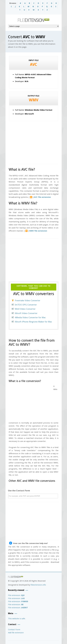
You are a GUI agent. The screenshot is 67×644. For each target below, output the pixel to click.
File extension (16, 595)
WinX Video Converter (25, 309)
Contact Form (14, 630)
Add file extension (16, 633)
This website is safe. (17, 619)
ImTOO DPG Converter (26, 305)
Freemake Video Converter (28, 300)
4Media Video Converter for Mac (30, 317)
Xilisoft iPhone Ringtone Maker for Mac (33, 322)
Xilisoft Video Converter (26, 313)
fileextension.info (38, 585)
